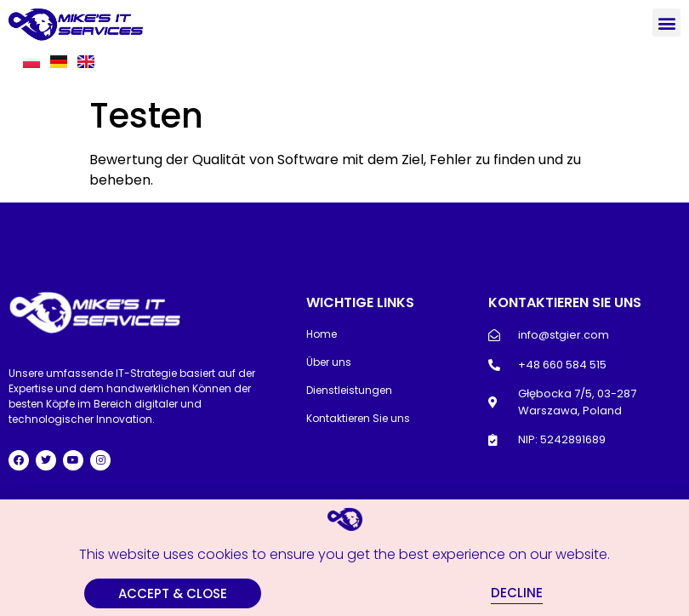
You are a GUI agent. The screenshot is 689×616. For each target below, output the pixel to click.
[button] (666, 23)
